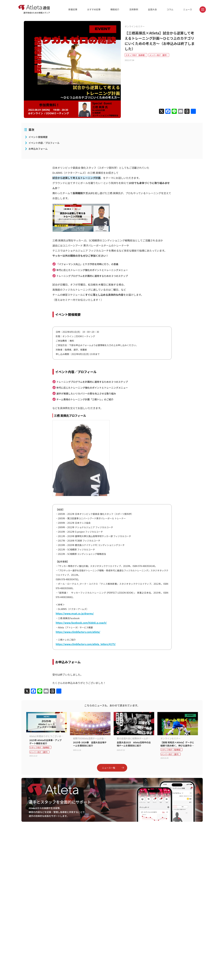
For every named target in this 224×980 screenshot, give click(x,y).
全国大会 (152, 9)
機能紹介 (115, 9)
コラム (170, 9)
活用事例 (134, 9)
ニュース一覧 (113, 768)
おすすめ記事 (94, 9)
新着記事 (73, 9)
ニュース (188, 9)
